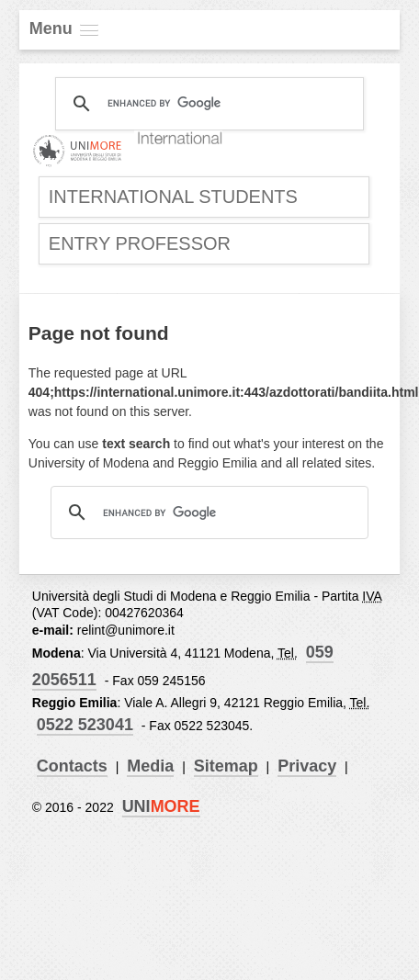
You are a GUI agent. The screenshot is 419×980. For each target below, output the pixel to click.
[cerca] (207, 104)
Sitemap (226, 766)
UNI (161, 806)
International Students (173, 197)
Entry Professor (140, 243)
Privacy (307, 766)
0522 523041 (85, 725)
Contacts (72, 766)
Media (150, 766)
